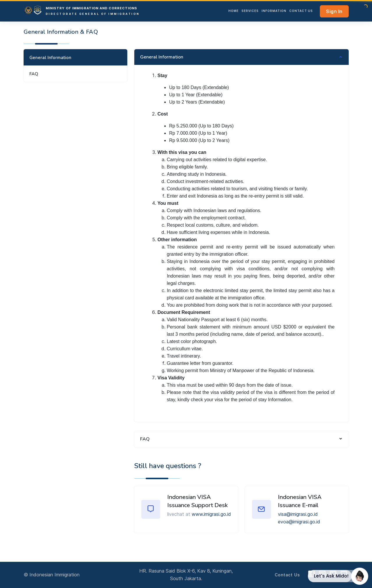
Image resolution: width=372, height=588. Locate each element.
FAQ (34, 74)
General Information (50, 58)
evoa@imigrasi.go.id (299, 522)
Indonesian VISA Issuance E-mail (300, 501)
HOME (233, 11)
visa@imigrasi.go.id (298, 514)
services (250, 11)
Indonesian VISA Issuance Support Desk (198, 501)
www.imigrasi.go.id (211, 514)
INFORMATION (274, 11)
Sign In (334, 11)
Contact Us (301, 11)
